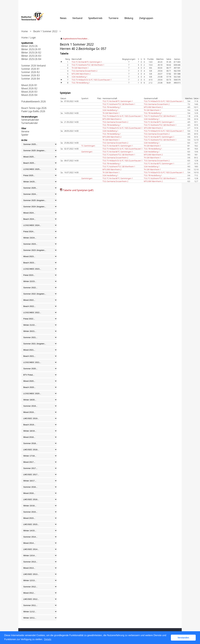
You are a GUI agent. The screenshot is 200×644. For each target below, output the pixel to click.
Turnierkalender (30, 123)
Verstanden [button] (183, 638)
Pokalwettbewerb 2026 (34, 101)
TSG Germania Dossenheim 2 (84, 71)
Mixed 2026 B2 (29, 88)
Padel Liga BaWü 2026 (33, 111)
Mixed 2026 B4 (29, 95)
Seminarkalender (30, 120)
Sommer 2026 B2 (30, 72)
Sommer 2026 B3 (30, 75)
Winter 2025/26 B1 (31, 49)
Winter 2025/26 (29, 46)
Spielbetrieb (95, 18)
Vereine (25, 131)
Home (25, 31)
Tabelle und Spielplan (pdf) (78, 190)
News (63, 18)
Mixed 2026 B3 (29, 92)
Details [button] (48, 639)
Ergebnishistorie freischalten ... (76, 39)
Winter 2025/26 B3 (31, 56)
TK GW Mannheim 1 (80, 68)
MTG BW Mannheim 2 (81, 74)
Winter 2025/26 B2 (31, 53)
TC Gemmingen (88, 146)
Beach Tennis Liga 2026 (34, 108)
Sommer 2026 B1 (30, 69)
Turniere (113, 18)
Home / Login (29, 38)
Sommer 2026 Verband (33, 66)
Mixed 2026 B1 (29, 85)
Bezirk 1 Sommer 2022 (45, 31)
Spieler (25, 135)
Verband (77, 18)
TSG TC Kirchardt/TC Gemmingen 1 (87, 62)
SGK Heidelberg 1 (79, 77)
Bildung (129, 18)
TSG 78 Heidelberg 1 (81, 83)
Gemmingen (87, 152)
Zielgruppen (146, 18)
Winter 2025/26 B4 (31, 59)
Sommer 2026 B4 (30, 79)
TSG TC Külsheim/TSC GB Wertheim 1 (88, 65)
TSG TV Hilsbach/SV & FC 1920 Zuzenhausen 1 (92, 80)
